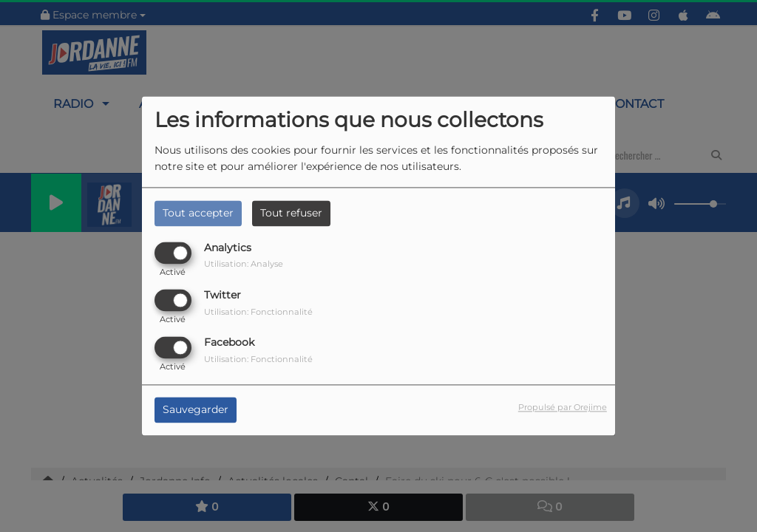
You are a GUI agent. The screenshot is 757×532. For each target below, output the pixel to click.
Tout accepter (198, 213)
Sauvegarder (196, 410)
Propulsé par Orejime (563, 408)
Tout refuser (291, 213)
